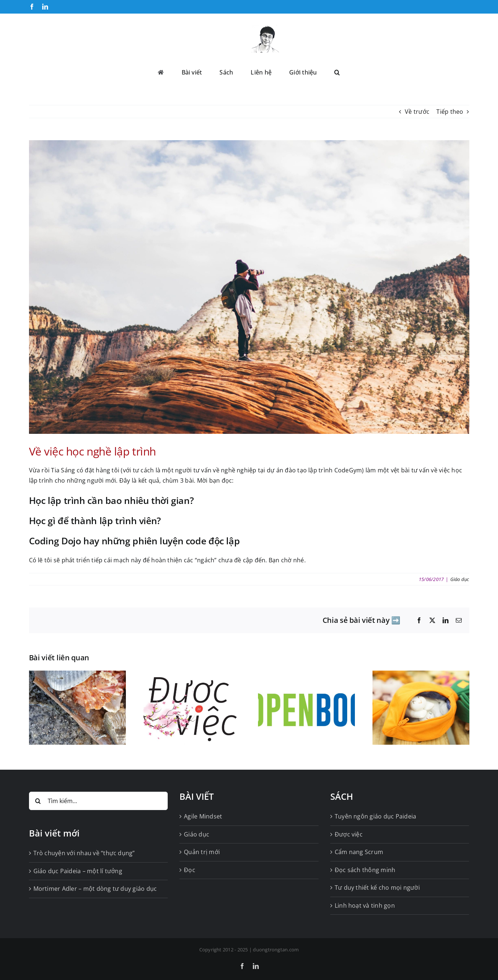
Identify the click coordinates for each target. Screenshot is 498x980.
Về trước (417, 112)
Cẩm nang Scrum (359, 852)
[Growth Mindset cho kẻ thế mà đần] (421, 675)
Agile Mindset (203, 816)
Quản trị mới (202, 852)
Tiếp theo (450, 112)
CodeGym (348, 470)
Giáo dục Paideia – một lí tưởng (78, 871)
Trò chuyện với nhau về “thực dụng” (84, 853)
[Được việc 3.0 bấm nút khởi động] (192, 675)
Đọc (190, 870)
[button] (337, 72)
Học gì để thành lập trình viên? (96, 520)
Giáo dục (460, 579)
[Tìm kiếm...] (99, 801)
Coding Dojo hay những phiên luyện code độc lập (135, 541)
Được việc (349, 834)
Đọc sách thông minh (365, 870)
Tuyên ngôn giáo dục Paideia (375, 816)
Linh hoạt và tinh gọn (365, 905)
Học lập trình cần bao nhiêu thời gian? (112, 500)
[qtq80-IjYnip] (249, 287)
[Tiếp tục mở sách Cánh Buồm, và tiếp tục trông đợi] (306, 675)
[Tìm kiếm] (38, 801)
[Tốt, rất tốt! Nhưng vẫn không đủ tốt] (77, 675)
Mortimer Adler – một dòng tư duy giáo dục (95, 889)
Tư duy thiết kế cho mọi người (377, 888)
